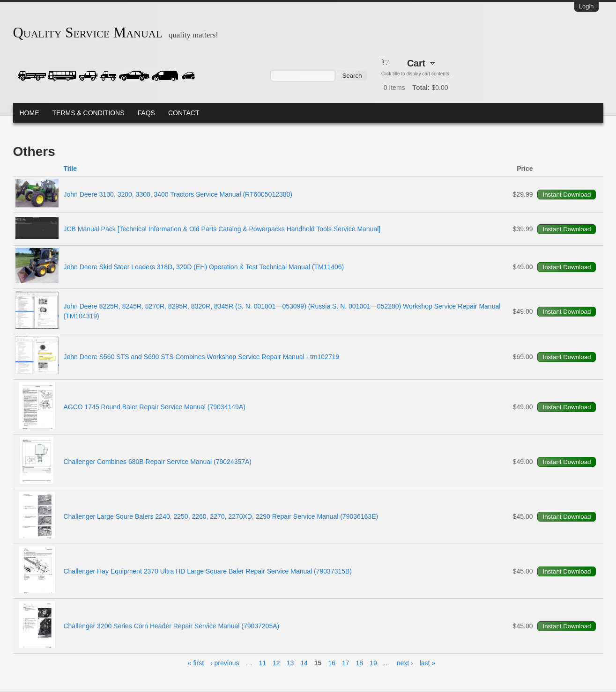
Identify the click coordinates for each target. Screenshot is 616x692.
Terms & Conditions (89, 113)
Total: (421, 88)
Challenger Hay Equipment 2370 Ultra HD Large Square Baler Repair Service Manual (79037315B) (208, 571)
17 (346, 663)
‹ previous (225, 663)
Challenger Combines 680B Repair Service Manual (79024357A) (157, 462)
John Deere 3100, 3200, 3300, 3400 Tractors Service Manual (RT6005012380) (178, 194)
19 (373, 663)
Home (30, 113)
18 (360, 663)
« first (196, 663)
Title (70, 169)
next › (405, 663)
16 (332, 663)
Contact (184, 113)
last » (427, 663)
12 (276, 663)
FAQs (146, 113)
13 (290, 663)
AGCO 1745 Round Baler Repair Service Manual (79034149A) (154, 407)
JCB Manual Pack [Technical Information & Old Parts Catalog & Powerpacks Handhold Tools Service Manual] (222, 229)
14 (304, 663)
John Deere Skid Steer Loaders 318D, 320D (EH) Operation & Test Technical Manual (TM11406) (204, 267)
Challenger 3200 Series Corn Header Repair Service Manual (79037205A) (171, 626)
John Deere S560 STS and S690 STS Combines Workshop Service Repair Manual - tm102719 (201, 357)
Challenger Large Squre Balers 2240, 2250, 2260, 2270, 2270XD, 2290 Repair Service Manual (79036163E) (221, 516)
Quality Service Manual (88, 33)
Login (586, 6)
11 (263, 663)
